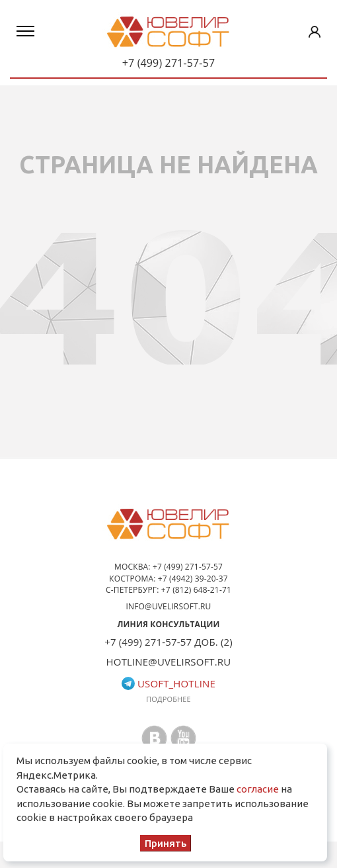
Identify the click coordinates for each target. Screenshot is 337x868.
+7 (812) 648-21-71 (196, 590)
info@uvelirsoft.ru (169, 606)
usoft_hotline (168, 683)
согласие (258, 789)
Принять (166, 843)
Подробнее (168, 699)
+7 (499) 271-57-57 (169, 63)
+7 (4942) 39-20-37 (193, 579)
